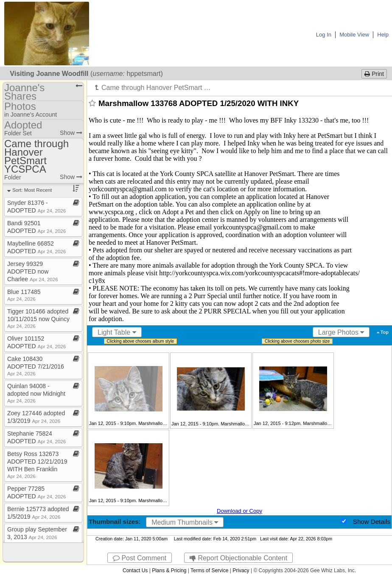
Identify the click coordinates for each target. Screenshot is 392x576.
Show (71, 133)
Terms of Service (209, 570)
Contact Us (135, 570)
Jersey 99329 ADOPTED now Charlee (33, 271)
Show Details (372, 521)
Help (383, 35)
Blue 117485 (24, 295)
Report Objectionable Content (238, 558)
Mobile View (354, 35)
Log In (324, 35)
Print (374, 74)
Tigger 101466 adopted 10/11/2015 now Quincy (38, 318)
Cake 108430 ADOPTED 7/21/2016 (36, 366)
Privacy (241, 570)
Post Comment (140, 558)
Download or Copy (239, 511)
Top (383, 332)
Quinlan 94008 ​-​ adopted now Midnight (36, 393)
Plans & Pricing (169, 570)
